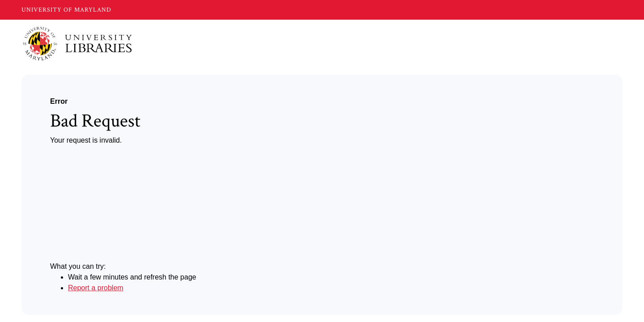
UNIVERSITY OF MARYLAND (66, 10)
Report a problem (96, 288)
